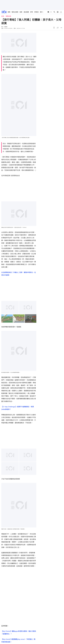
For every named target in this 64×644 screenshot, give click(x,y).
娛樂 (21, 12)
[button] (54, 28)
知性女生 (8, 16)
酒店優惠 (26, 12)
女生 (3, 16)
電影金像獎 (15, 12)
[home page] (4, 12)
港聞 (9, 12)
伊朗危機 (37, 12)
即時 (32, 12)
